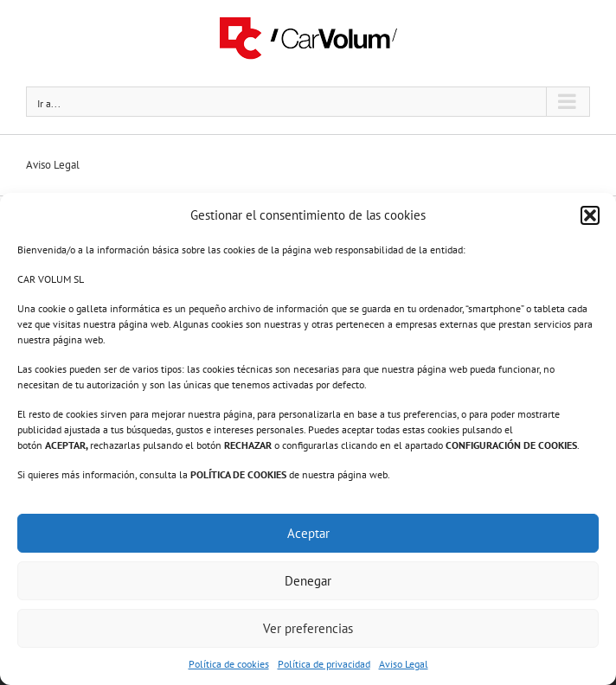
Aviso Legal (404, 664)
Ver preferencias (308, 628)
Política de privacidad (324, 664)
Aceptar (308, 533)
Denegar (308, 581)
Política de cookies (229, 664)
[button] (590, 215)
